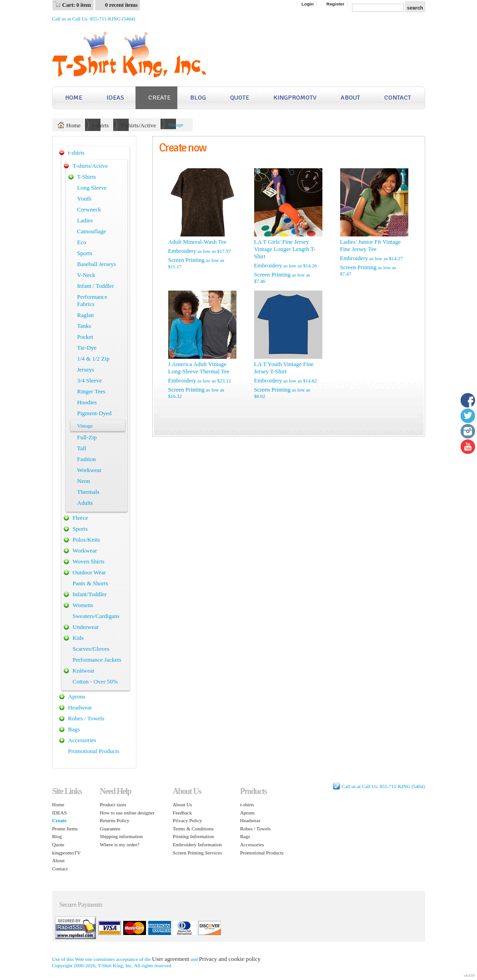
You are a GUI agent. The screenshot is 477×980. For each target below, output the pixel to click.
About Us (182, 804)
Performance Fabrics (92, 300)
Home (74, 98)
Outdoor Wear (89, 572)
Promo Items (65, 829)
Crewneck (89, 209)
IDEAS (115, 98)
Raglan (86, 315)
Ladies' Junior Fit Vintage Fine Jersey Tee (371, 245)
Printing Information (193, 836)
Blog (198, 98)
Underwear (86, 627)
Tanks (84, 326)
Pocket (85, 337)
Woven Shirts (89, 561)
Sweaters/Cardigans (96, 616)
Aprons (77, 696)
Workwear (90, 470)
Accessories (82, 740)
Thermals (88, 492)
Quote (240, 98)
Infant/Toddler (90, 594)
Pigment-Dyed (95, 413)
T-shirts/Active (138, 125)
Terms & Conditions (193, 829)
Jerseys (86, 369)
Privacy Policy (187, 820)
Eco (82, 242)
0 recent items (121, 5)
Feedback (182, 813)
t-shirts (100, 125)
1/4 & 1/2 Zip (93, 359)
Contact (398, 98)
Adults (85, 503)
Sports (85, 253)
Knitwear (84, 671)
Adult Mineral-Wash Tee (198, 242)
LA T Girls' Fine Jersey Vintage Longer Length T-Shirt (285, 249)
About (350, 98)
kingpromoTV (295, 98)
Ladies (85, 220)
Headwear (80, 707)
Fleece (80, 518)
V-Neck (86, 275)
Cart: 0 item (77, 5)
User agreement (171, 959)
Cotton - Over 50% (95, 681)
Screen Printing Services (197, 853)
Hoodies (87, 402)
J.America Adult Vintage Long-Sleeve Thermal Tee (199, 368)
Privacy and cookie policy (230, 959)
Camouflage (92, 231)
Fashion (87, 459)
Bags (74, 729)
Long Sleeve (92, 188)
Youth (84, 199)
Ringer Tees (91, 391)
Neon (84, 481)
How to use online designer (127, 813)
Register (336, 4)
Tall (82, 448)
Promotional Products (94, 751)
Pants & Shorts (90, 583)
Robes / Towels (86, 718)
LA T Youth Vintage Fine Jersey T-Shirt (284, 368)
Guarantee (110, 829)
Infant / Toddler (96, 286)
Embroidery (182, 251)
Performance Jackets (97, 660)
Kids (78, 638)
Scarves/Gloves (91, 649)
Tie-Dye (87, 348)
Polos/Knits (87, 540)
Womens (83, 605)
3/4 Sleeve (90, 380)
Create (159, 98)
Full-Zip (87, 437)
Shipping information (121, 836)
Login (308, 4)
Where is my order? (119, 844)
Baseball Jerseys (97, 264)
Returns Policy (114, 820)
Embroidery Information (197, 844)
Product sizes (113, 804)
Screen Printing (187, 260)
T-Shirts (87, 177)
